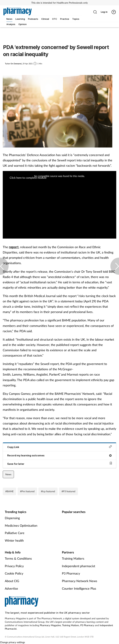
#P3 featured (68, 491)
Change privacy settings (12, 642)
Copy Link (60, 447)
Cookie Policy (14, 573)
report (14, 247)
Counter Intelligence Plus (79, 588)
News (8, 474)
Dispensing (12, 518)
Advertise (11, 588)
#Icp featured (48, 491)
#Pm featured (27, 491)
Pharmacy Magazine (50, 625)
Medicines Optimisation (21, 525)
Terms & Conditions (18, 558)
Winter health (14, 540)
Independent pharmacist (79, 566)
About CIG (12, 581)
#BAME (9, 491)
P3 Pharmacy (71, 573)
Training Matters (73, 558)
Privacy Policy (14, 566)
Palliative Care (15, 533)
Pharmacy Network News (80, 581)
